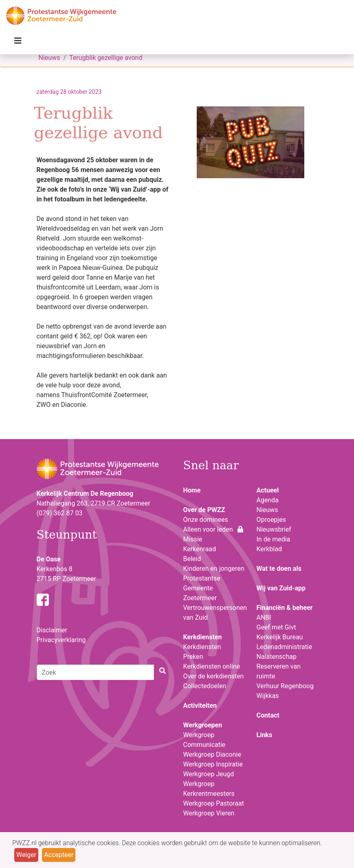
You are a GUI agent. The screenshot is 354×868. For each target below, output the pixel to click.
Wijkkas (268, 696)
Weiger (26, 855)
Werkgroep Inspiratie (213, 764)
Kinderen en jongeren (214, 569)
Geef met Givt (276, 627)
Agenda (268, 500)
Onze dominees (206, 520)
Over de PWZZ (204, 510)
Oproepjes (271, 520)
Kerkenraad (200, 549)
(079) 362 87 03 (60, 513)
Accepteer (59, 855)
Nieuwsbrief (274, 529)
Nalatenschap (277, 657)
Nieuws (49, 58)
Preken (193, 657)
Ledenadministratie (285, 647)
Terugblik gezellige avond (106, 58)
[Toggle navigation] (18, 43)
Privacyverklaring (61, 640)
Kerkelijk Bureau (280, 637)
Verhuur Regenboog (285, 686)
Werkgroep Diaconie (212, 754)
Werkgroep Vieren (209, 813)
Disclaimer (52, 630)
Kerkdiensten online (212, 666)
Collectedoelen (205, 686)
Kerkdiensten (202, 647)
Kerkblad (269, 549)
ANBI (264, 617)
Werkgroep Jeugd (209, 774)
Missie (193, 539)
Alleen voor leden (213, 529)
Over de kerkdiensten (214, 676)
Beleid (192, 559)
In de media (274, 539)
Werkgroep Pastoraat (214, 803)
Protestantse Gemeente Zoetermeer (202, 588)
